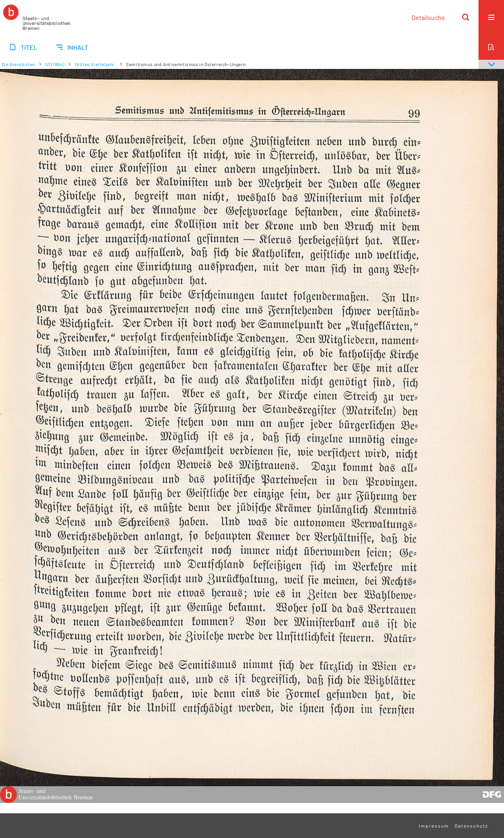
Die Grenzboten (18, 64)
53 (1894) (55, 64)
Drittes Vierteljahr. (95, 64)
